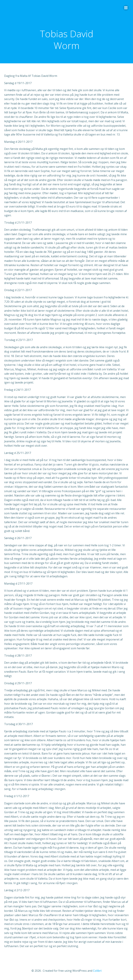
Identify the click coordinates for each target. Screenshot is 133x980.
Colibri (97, 971)
